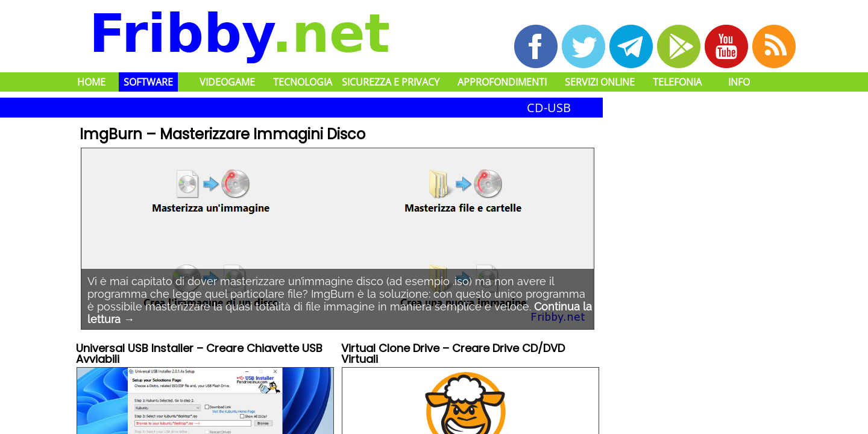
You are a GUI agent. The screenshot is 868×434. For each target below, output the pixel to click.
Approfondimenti (502, 82)
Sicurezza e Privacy (391, 82)
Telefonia (677, 82)
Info (739, 82)
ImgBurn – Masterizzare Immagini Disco (222, 134)
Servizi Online (600, 82)
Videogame (227, 82)
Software (148, 82)
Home (91, 82)
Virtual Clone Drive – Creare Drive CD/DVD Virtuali (453, 355)
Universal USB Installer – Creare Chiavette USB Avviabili (199, 355)
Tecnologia (303, 82)
